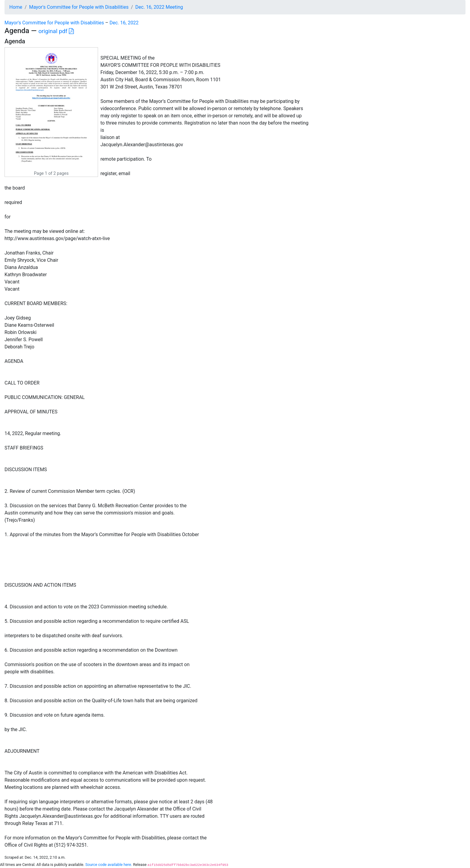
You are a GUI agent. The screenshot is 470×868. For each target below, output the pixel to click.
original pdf (56, 31)
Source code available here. (109, 865)
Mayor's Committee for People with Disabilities (79, 7)
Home (16, 7)
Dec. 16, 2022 (124, 23)
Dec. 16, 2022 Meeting (159, 7)
